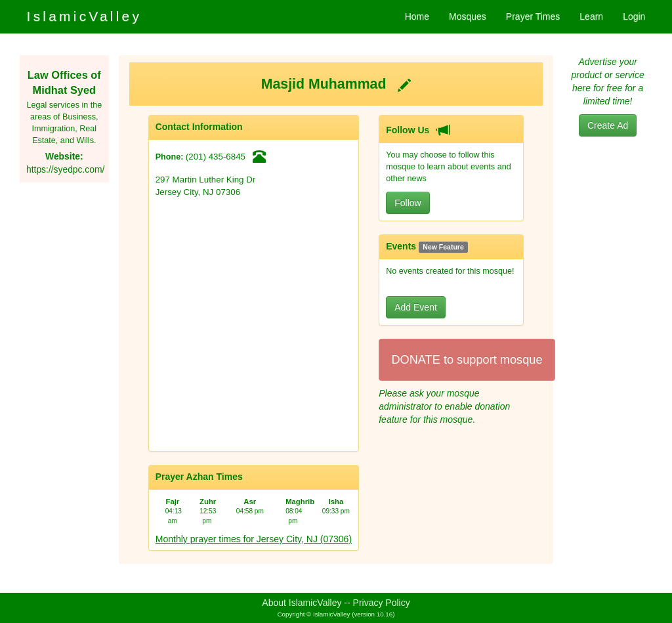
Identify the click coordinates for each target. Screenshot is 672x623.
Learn (591, 16)
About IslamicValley (302, 603)
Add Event (416, 307)
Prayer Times (533, 16)
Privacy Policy (382, 603)
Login (634, 16)
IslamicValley (85, 16)
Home (417, 16)
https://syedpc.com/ (65, 169)
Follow (408, 203)
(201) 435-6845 (216, 157)
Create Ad (608, 125)
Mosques (468, 16)
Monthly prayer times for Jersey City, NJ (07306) (254, 539)
